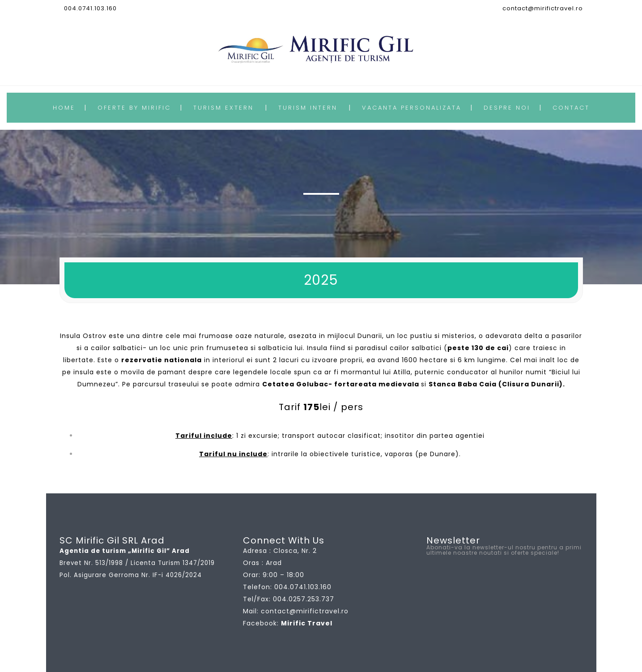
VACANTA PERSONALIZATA (412, 108)
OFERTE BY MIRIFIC (134, 108)
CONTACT (571, 108)
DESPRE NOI (507, 108)
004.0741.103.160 (90, 8)
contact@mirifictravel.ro (543, 8)
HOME (64, 108)
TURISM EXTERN (223, 108)
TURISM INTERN (308, 108)
